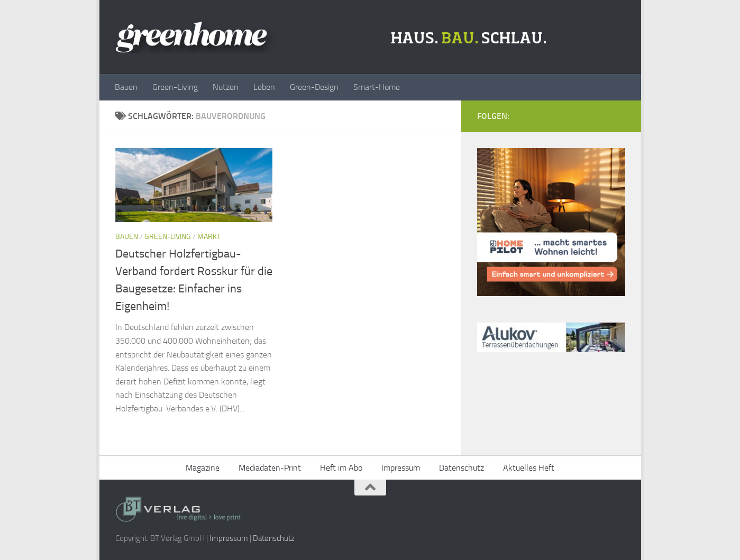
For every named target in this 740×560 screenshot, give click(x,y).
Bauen (126, 87)
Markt (209, 237)
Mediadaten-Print (270, 468)
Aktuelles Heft (529, 468)
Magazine (203, 468)
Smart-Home (377, 87)
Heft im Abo (341, 468)
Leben (264, 87)
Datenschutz (462, 468)
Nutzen (226, 87)
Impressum (401, 468)
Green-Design (314, 87)
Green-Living (175, 87)
